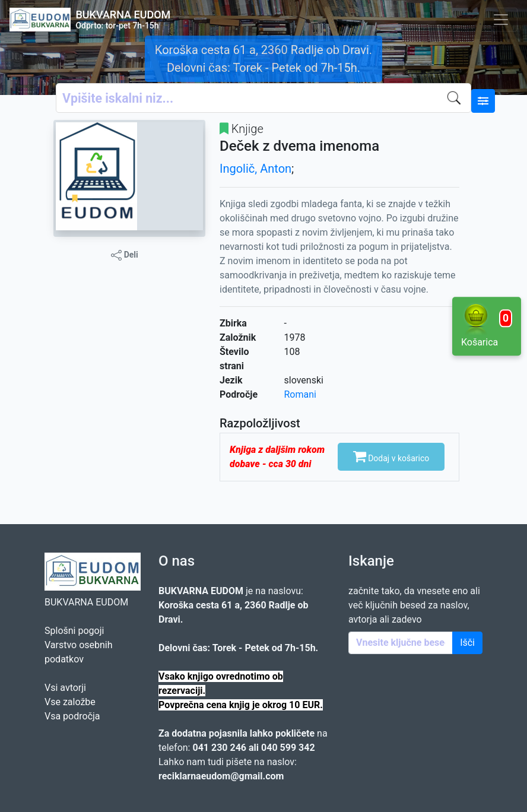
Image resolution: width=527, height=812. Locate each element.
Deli (125, 255)
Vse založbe (70, 702)
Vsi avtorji (65, 688)
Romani (300, 394)
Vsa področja (72, 716)
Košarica (487, 325)
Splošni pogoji (74, 631)
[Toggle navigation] (501, 20)
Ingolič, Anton (255, 169)
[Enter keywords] (401, 643)
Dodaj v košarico (391, 456)
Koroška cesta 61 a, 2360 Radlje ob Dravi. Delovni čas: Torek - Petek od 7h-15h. (263, 59)
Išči (467, 643)
